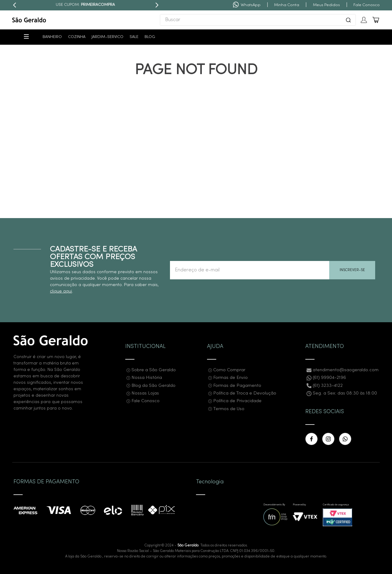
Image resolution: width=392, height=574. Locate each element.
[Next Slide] (157, 5)
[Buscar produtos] (348, 20)
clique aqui (61, 291)
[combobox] (258, 20)
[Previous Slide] (15, 5)
